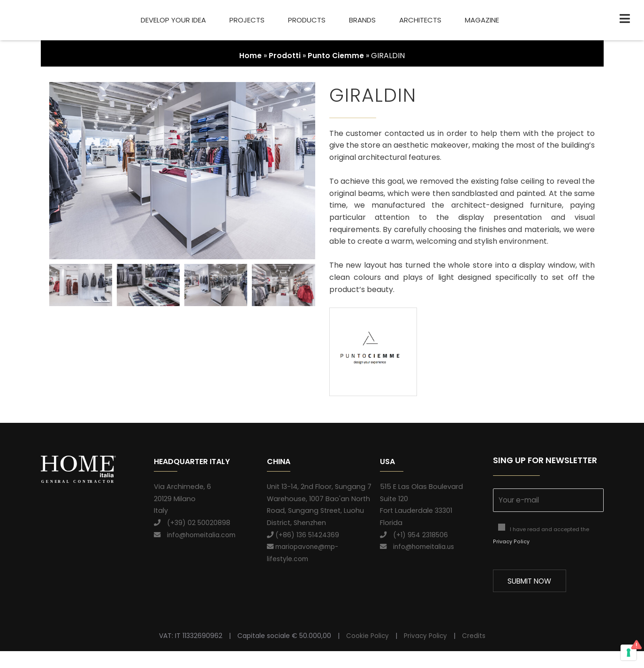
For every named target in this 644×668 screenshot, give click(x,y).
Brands (362, 20)
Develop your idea (173, 20)
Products (307, 20)
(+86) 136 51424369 (303, 535)
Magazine (482, 20)
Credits (474, 652)
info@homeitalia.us (419, 547)
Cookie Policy (367, 652)
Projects (247, 20)
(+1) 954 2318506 (415, 535)
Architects (420, 20)
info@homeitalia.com (197, 535)
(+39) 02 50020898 (193, 523)
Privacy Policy (511, 542)
